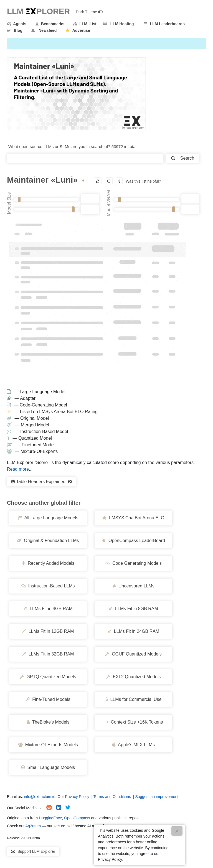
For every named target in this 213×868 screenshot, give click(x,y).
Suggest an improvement (157, 797)
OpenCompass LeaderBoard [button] (133, 541)
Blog (15, 30)
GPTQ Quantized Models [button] (48, 677)
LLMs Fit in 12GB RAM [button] (48, 631)
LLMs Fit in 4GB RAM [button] (48, 609)
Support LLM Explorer (33, 851)
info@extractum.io (40, 797)
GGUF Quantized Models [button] (133, 654)
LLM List (85, 24)
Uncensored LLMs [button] (133, 586)
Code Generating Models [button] (133, 563)
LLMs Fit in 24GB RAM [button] (134, 631)
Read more (18, 469)
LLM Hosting (118, 24)
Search (183, 158)
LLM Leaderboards (164, 24)
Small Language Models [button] (48, 767)
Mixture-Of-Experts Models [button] (48, 745)
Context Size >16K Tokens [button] (134, 722)
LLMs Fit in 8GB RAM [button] (133, 609)
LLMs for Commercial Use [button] (134, 699)
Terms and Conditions (112, 797)
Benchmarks (50, 24)
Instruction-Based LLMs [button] (48, 586)
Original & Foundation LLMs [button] (48, 541)
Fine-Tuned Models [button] (48, 699)
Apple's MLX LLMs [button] (133, 745)
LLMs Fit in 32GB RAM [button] (48, 654)
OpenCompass (77, 818)
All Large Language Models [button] (48, 518)
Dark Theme (89, 12)
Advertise (78, 30)
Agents (17, 24)
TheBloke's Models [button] (48, 722)
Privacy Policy (77, 797)
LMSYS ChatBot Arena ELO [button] (133, 518)
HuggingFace (50, 818)
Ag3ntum (33, 826)
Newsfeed (44, 30)
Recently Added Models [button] (48, 563)
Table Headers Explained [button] (41, 482)
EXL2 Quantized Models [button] (133, 677)
